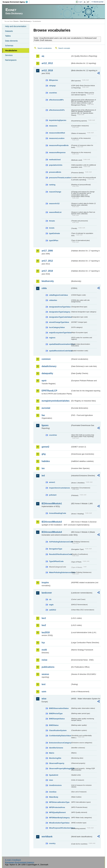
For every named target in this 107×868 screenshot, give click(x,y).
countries (53, 93)
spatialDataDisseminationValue (60, 344)
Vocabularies (11, 50)
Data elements (11, 41)
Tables (8, 36)
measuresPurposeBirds (59, 145)
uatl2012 (52, 610)
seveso (45, 674)
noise (44, 660)
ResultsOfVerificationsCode (60, 554)
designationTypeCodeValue (60, 317)
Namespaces (11, 60)
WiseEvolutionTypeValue (59, 823)
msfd (44, 650)
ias (43, 468)
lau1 (44, 618)
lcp (43, 643)
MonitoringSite (55, 758)
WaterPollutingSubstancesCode (60, 572)
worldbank (47, 837)
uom (44, 692)
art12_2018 (47, 70)
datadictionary (49, 366)
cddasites (53, 300)
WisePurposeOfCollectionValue (60, 828)
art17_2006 (47, 251)
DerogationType (56, 549)
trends (52, 228)
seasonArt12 (54, 203)
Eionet (16, 21)
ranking (52, 185)
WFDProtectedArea (57, 807)
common (46, 359)
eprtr (44, 381)
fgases (45, 425)
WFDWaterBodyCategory (59, 818)
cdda (44, 288)
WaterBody (54, 797)
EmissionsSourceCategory (60, 743)
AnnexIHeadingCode (58, 513)
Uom (51, 780)
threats (52, 221)
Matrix (52, 753)
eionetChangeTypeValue (59, 322)
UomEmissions (55, 785)
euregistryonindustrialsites (55, 401)
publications (48, 667)
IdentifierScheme (56, 748)
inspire (45, 583)
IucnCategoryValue (57, 327)
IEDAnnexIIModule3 (52, 522)
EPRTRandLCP (49, 391)
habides (46, 461)
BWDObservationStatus (59, 708)
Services (9, 55)
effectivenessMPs (56, 100)
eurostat (46, 408)
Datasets (9, 31)
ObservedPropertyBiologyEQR (60, 768)
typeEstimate (54, 233)
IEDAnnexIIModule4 (52, 532)
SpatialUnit (54, 775)
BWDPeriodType (56, 713)
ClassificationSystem (58, 730)
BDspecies (53, 80)
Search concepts (64, 48)
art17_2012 (47, 261)
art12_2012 (47, 63)
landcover (47, 593)
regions (52, 338)
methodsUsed (55, 160)
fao (43, 415)
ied (43, 476)
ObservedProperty (57, 763)
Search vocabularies (45, 48)
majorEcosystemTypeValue (60, 333)
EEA (16, 2)
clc (50, 599)
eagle (51, 605)
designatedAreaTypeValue (60, 307)
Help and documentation (16, 26)
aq (43, 56)
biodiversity (48, 281)
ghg (44, 454)
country (52, 843)
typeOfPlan (54, 240)
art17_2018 (47, 271)
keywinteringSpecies (58, 120)
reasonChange (55, 192)
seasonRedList (55, 212)
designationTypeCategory (60, 312)
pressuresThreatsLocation (60, 178)
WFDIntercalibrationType (59, 802)
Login (80, 2)
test (43, 684)
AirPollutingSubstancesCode (60, 542)
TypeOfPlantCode (56, 561)
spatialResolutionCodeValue (60, 351)
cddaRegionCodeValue (58, 295)
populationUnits (56, 165)
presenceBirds (55, 172)
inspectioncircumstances (59, 488)
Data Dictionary (25, 21)
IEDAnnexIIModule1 (52, 504)
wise (44, 699)
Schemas (9, 46)
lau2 (44, 625)
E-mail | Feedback (13, 860)
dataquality (47, 373)
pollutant (53, 495)
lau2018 (46, 632)
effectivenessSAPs (57, 110)
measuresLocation (57, 138)
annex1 (52, 482)
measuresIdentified (57, 133)
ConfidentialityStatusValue (60, 736)
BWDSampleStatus (57, 719)
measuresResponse (57, 152)
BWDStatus (54, 725)
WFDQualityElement (57, 812)
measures (53, 126)
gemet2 (45, 447)
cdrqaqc (52, 86)
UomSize (53, 792)
